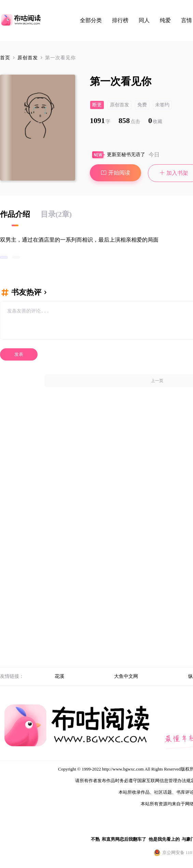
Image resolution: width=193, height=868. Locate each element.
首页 (5, 58)
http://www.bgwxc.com (123, 769)
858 (129, 120)
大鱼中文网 (126, 676)
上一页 (157, 381)
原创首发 (29, 58)
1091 (100, 120)
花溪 (59, 676)
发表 (19, 354)
